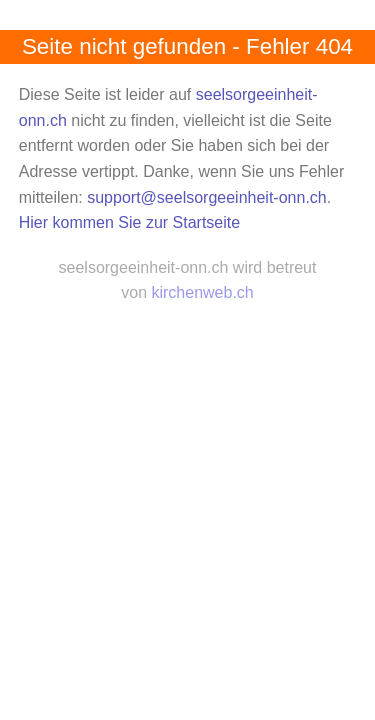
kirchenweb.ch (202, 292)
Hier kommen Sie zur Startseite (129, 222)
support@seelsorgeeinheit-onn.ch (207, 197)
